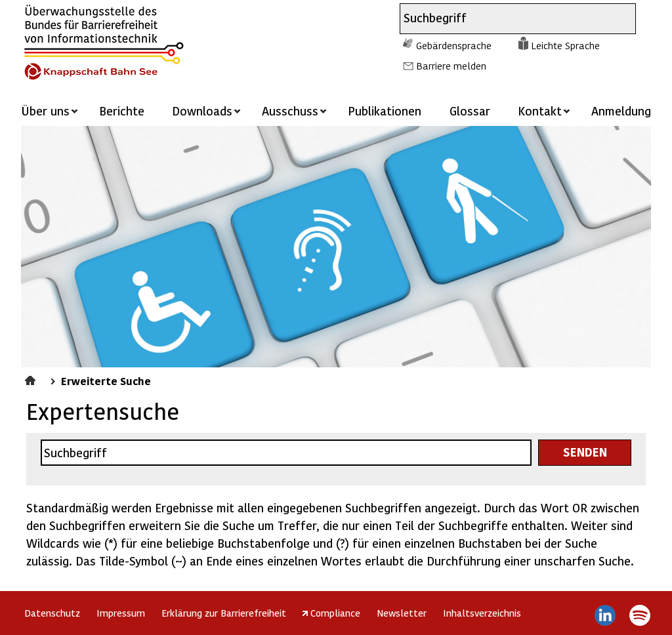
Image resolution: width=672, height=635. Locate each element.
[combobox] (506, 19)
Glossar (470, 111)
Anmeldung (621, 111)
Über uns (45, 111)
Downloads (202, 111)
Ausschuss (290, 111)
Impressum (121, 613)
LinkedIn (605, 615)
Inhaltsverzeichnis (482, 613)
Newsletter (402, 613)
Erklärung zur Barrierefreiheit (224, 613)
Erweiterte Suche (106, 380)
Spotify (640, 615)
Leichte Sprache (565, 45)
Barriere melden (451, 66)
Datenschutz (52, 613)
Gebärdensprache (454, 45)
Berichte (122, 111)
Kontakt (540, 111)
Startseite (32, 379)
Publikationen (385, 111)
